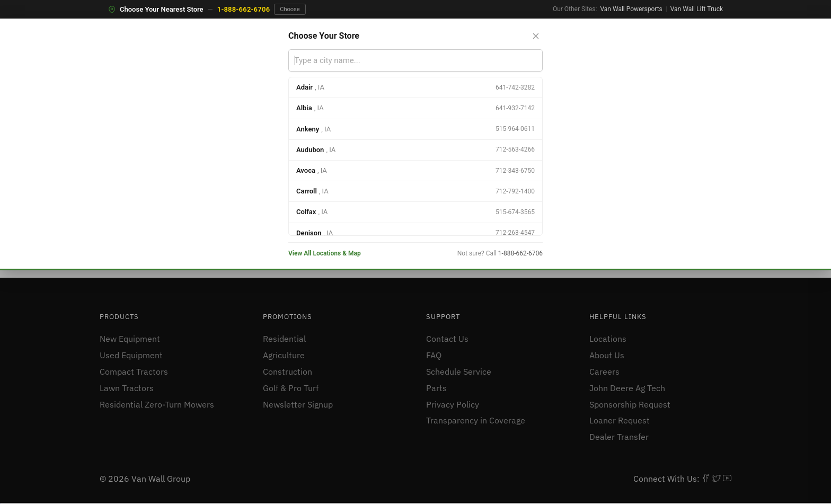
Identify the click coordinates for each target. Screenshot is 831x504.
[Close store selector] (536, 36)
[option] (415, 88)
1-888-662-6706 (244, 9)
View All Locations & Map (325, 253)
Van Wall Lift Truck (697, 9)
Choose (290, 9)
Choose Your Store (324, 36)
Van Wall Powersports (631, 9)
